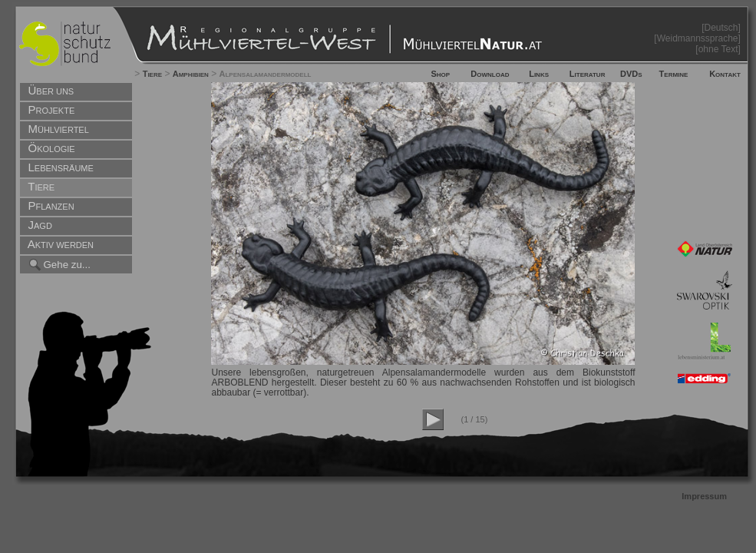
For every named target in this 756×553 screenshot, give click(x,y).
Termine (674, 74)
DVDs (631, 74)
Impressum (704, 496)
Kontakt (725, 74)
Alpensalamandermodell (266, 74)
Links (539, 74)
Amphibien (191, 74)
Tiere (152, 74)
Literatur (588, 74)
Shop (440, 74)
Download (490, 74)
